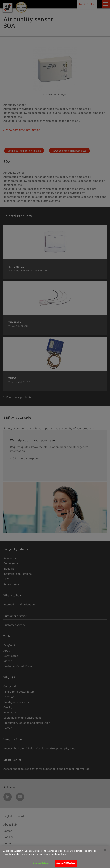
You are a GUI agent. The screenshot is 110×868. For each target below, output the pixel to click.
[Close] (105, 852)
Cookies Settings (41, 864)
